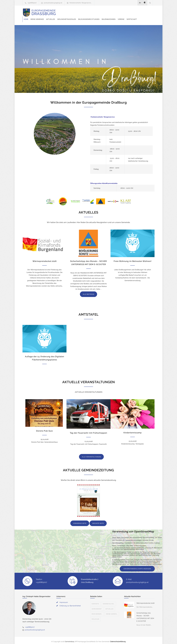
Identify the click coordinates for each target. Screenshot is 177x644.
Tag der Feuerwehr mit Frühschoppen (88, 431)
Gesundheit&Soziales (103, 11)
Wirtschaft (74, 17)
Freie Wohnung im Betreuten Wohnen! (133, 259)
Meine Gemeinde (73, 11)
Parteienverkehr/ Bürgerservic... (81, 3)
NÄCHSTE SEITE (98, 521)
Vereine (63, 17)
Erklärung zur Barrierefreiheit (70, 603)
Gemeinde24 (70, 639)
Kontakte (95, 602)
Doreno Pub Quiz (44, 429)
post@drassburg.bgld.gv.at (53, 3)
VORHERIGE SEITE (80, 521)
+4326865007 (32, 3)
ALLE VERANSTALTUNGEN (91, 455)
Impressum (64, 600)
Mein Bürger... (97, 612)
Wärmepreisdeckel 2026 (45, 259)
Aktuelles (87, 11)
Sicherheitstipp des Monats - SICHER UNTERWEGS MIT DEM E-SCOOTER (145, 615)
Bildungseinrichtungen (125, 11)
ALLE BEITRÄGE (88, 292)
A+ (140, 3)
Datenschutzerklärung (118, 639)
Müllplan (95, 617)
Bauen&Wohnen (145, 11)
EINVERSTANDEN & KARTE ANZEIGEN (137, 567)
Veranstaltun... (109, 602)
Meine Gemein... (112, 612)
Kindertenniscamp (133, 430)
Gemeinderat (97, 607)
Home (62, 11)
